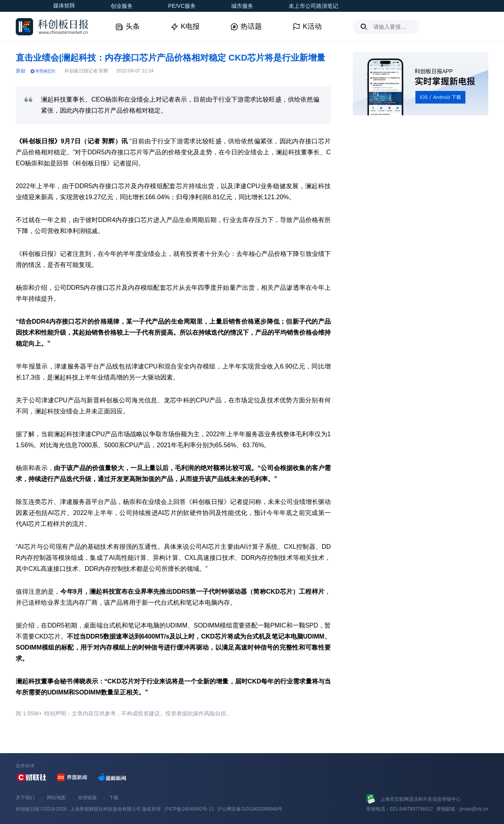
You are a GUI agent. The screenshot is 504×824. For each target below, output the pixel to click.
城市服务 (242, 6)
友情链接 (87, 798)
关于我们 (25, 798)
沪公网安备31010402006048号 (250, 809)
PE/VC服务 (182, 6)
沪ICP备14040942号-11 (189, 809)
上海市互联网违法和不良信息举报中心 (421, 799)
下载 (114, 798)
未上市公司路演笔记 (313, 6)
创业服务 (122, 6)
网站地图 (56, 798)
